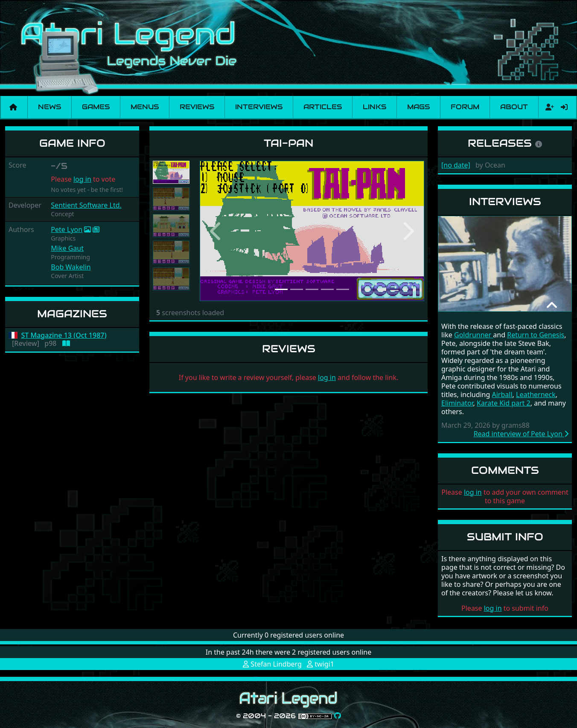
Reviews (197, 107)
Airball (502, 394)
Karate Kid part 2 (504, 403)
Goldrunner (474, 335)
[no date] (456, 165)
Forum (465, 107)
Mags (418, 107)
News (50, 107)
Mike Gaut (67, 248)
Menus (145, 107)
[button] (217, 231)
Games (96, 107)
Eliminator (457, 403)
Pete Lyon (67, 229)
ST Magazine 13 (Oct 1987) (64, 335)
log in (82, 179)
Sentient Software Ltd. (86, 205)
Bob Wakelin (71, 267)
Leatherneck (536, 394)
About (514, 107)
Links (374, 107)
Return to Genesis (536, 335)
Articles (323, 107)
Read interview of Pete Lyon (521, 434)
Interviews (259, 107)
